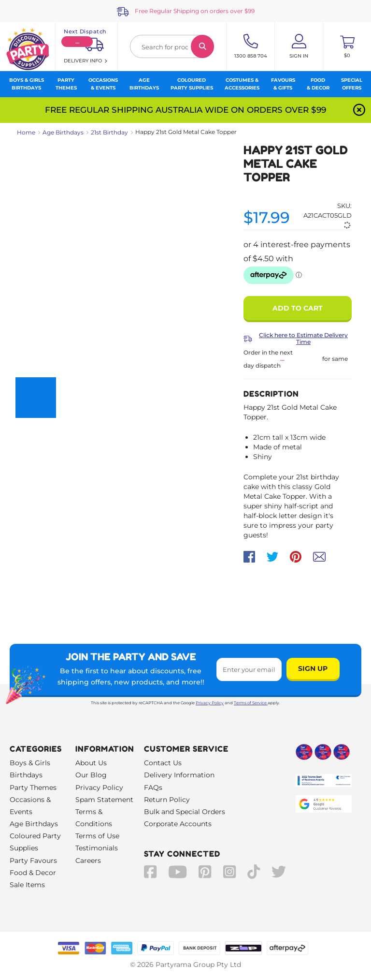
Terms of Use (97, 836)
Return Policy (167, 800)
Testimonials (97, 848)
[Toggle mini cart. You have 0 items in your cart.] (347, 46)
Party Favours (33, 861)
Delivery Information (179, 775)
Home (26, 132)
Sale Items (27, 885)
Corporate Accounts (178, 824)
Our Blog (91, 775)
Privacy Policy (210, 703)
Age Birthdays (63, 132)
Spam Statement (104, 800)
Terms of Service (251, 703)
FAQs (153, 787)
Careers (88, 861)
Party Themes (33, 787)
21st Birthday (109, 132)
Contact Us (163, 763)
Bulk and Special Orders (185, 812)
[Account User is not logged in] (299, 46)
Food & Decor (33, 873)
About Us (91, 763)
